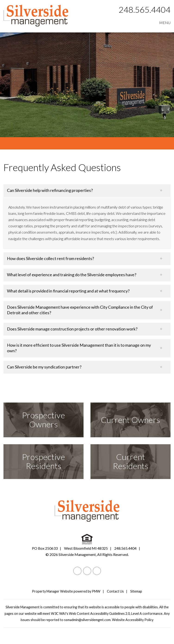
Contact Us (115, 591)
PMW (96, 591)
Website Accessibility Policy (133, 620)
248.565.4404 (145, 10)
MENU (165, 23)
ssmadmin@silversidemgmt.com (87, 620)
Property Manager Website (52, 591)
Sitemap (136, 591)
